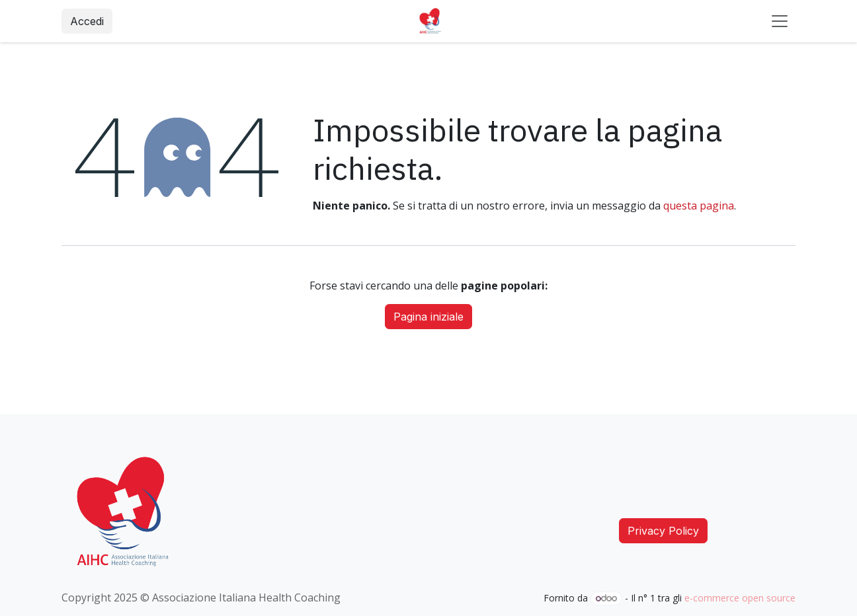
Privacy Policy (663, 531)
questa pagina (699, 206)
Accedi (87, 21)
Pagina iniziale (428, 317)
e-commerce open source (740, 598)
